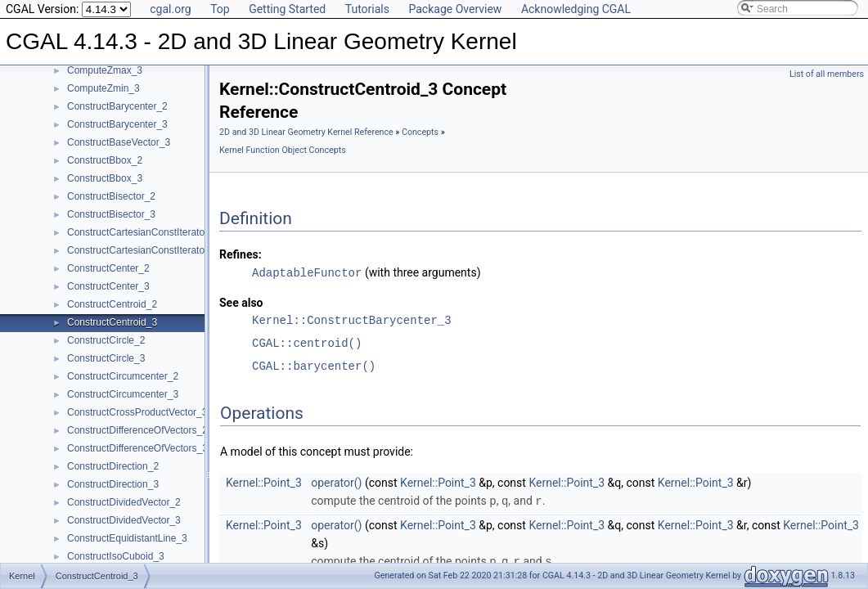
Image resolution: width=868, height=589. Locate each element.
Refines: (241, 254)
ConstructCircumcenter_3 (123, 394)
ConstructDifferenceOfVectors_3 (137, 448)
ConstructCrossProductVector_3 (137, 412)
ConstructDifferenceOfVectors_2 (137, 430)
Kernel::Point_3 (264, 482)
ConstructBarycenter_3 (117, 124)
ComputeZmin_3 (103, 88)
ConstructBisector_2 (111, 196)
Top (220, 9)
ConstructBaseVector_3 (119, 142)
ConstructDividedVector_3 (124, 520)
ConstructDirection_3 (113, 484)
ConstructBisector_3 (111, 214)
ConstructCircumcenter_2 (123, 376)
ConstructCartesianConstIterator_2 (143, 232)
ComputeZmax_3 (105, 70)
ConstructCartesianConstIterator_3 (143, 250)
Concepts (420, 132)
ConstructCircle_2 (106, 340)
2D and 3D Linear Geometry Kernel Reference (306, 132)
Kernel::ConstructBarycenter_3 (352, 319)
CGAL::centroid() (307, 342)
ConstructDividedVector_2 (124, 502)
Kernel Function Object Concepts (283, 150)
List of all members (827, 74)
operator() (336, 482)
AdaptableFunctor (307, 272)
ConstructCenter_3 (108, 286)
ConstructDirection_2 (113, 466)
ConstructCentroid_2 (112, 304)
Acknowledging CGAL (576, 9)
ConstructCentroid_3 (112, 322)
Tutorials (367, 9)
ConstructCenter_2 (108, 268)
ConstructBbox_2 (105, 160)
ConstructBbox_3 (105, 178)
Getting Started (287, 9)
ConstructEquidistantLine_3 (127, 538)
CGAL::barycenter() (314, 365)
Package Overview (455, 9)
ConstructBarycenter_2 (117, 106)
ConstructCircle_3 (106, 358)
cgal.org (170, 9)
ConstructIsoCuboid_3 (116, 556)
